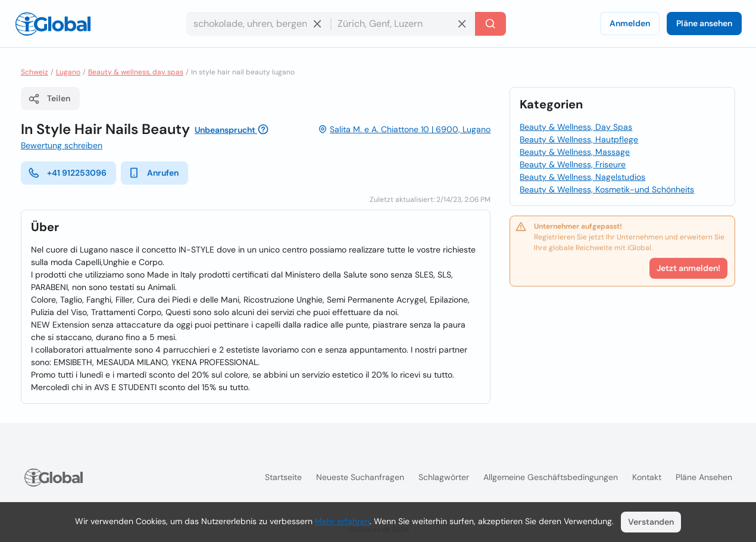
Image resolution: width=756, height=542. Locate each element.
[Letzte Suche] (491, 24)
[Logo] (53, 24)
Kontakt (647, 477)
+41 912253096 (67, 173)
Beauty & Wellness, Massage (575, 152)
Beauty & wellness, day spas (136, 72)
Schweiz (35, 72)
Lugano (68, 72)
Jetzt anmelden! (688, 268)
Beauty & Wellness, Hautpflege (579, 139)
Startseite (283, 477)
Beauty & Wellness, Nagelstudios (582, 177)
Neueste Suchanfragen (360, 477)
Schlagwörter (444, 477)
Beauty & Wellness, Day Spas (576, 127)
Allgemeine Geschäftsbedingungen (551, 477)
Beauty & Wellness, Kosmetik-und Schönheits (607, 189)
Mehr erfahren (342, 521)
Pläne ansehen (704, 23)
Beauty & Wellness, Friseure (573, 164)
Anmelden (630, 23)
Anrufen (153, 173)
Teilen (49, 99)
